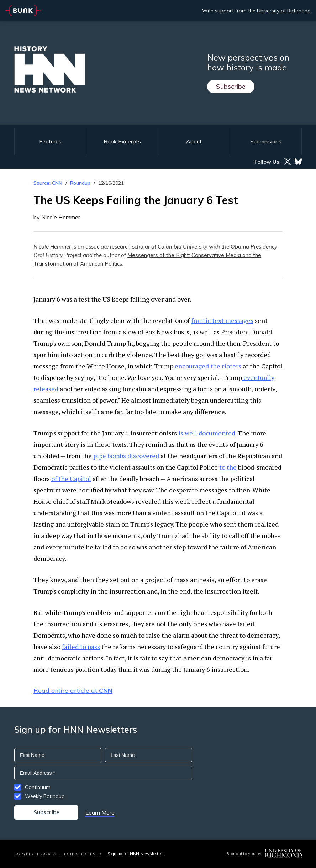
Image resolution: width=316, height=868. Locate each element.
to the (228, 467)
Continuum (38, 787)
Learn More (100, 812)
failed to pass (81, 647)
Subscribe (231, 86)
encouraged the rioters (208, 366)
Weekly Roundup (45, 796)
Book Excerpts (122, 141)
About (194, 141)
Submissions (266, 141)
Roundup (80, 183)
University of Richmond (284, 11)
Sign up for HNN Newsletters (136, 854)
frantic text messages (222, 320)
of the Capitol (71, 479)
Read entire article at (73, 691)
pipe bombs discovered (126, 456)
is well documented (207, 433)
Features (50, 141)
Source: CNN (48, 183)
